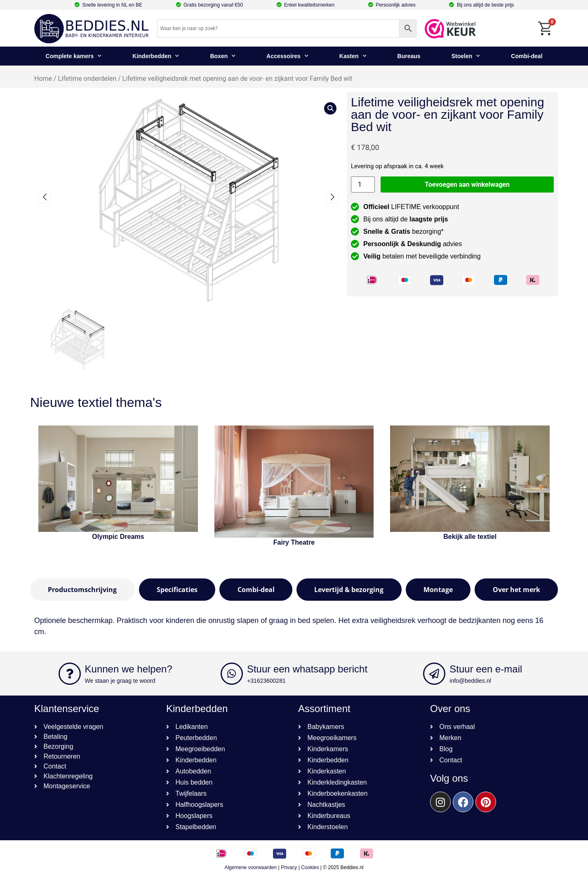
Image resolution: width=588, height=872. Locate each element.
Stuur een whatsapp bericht (307, 669)
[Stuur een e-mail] (434, 674)
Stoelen (466, 56)
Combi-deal (527, 56)
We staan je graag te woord (120, 681)
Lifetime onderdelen (87, 79)
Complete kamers (74, 56)
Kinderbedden (156, 56)
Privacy (289, 867)
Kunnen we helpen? (129, 669)
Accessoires (287, 56)
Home (43, 79)
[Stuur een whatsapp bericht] (232, 674)
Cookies (310, 867)
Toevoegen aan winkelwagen (467, 185)
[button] (45, 197)
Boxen (223, 56)
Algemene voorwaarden (250, 867)
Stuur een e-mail (486, 669)
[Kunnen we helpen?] (70, 674)
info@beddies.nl (470, 681)
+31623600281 (266, 681)
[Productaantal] (363, 185)
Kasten (353, 56)
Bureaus (409, 56)
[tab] (82, 590)
